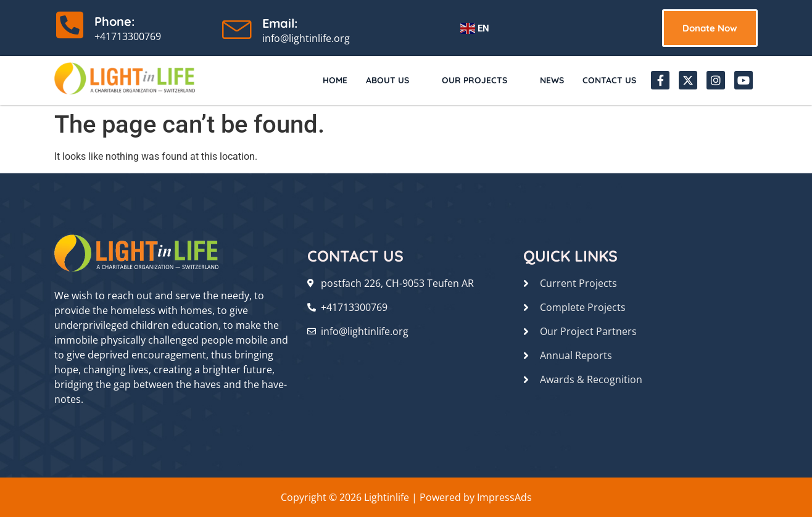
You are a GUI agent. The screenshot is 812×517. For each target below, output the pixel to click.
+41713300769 (128, 36)
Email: (280, 23)
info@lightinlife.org (306, 38)
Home (324, 80)
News (548, 80)
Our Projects (474, 80)
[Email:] (238, 27)
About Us (384, 80)
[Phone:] (70, 25)
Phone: (114, 21)
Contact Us (608, 80)
